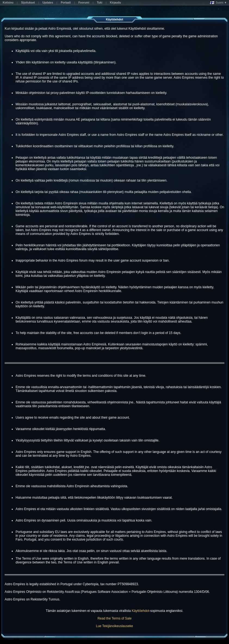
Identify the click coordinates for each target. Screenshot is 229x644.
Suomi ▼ (218, 3)
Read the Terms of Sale (114, 618)
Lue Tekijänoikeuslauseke (115, 626)
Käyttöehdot (140, 611)
